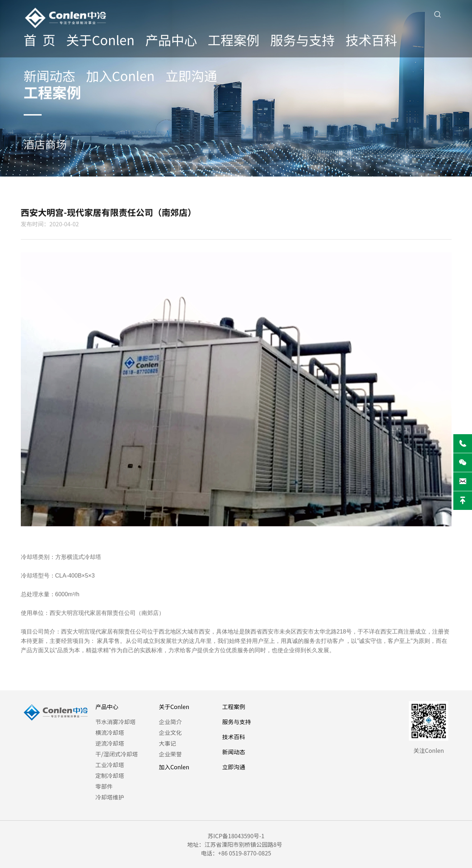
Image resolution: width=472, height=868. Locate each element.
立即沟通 (191, 75)
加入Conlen (120, 75)
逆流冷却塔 (110, 743)
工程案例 (234, 39)
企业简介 (170, 722)
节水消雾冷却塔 (116, 722)
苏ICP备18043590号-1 (236, 836)
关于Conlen (100, 39)
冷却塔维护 (110, 797)
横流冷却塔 (110, 732)
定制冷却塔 (110, 775)
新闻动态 (50, 75)
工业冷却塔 (110, 765)
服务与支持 (303, 39)
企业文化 (170, 732)
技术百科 (371, 39)
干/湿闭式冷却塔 (117, 754)
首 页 (39, 39)
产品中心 (171, 39)
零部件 (104, 786)
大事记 (167, 743)
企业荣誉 (170, 754)
